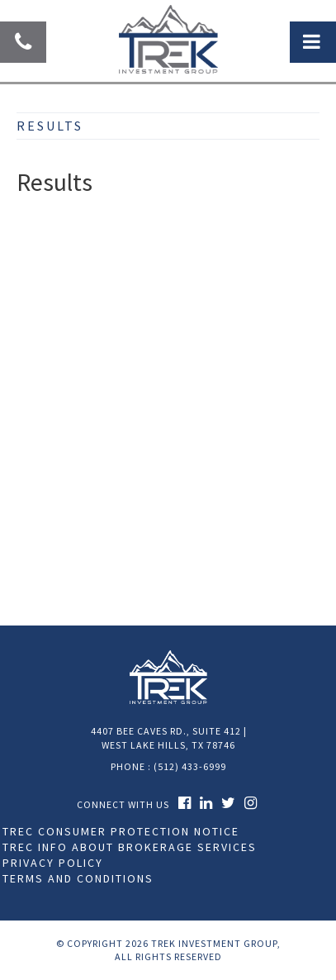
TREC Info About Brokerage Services (130, 847)
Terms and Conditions (78, 878)
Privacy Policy (53, 863)
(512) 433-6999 (190, 766)
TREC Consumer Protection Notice (121, 831)
